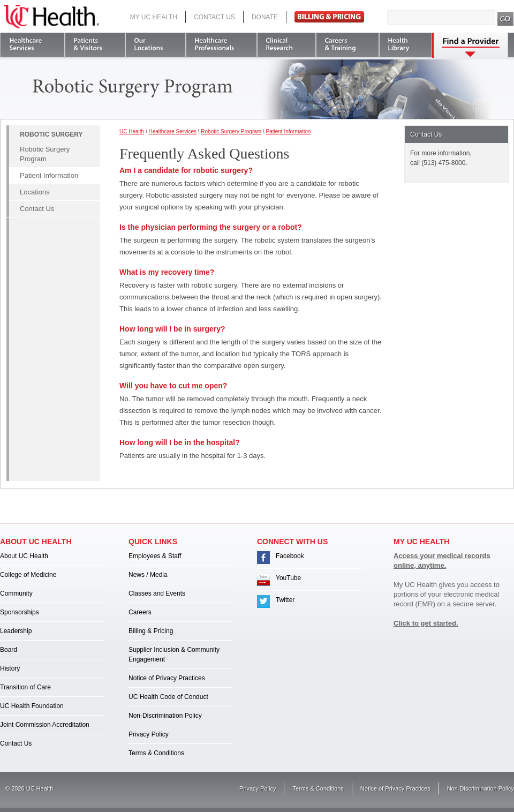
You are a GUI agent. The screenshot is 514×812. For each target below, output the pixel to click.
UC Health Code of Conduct (168, 697)
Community (16, 593)
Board (9, 650)
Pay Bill (329, 17)
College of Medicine (28, 575)
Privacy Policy (149, 734)
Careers (140, 612)
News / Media (148, 575)
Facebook (290, 556)
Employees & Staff (155, 556)
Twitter (285, 600)
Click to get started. (426, 623)
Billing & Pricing (151, 631)
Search (506, 19)
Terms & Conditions (156, 753)
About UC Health (24, 556)
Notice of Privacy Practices (167, 678)
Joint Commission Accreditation (45, 725)
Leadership (16, 631)
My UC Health (154, 17)
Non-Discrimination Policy (165, 716)
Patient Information (49, 175)
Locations (35, 192)
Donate (265, 17)
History (10, 668)
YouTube (288, 578)
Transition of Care (25, 687)
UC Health (51, 17)
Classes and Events (157, 593)
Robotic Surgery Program (45, 154)
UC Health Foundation (32, 706)
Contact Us (214, 17)
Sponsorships (20, 612)
